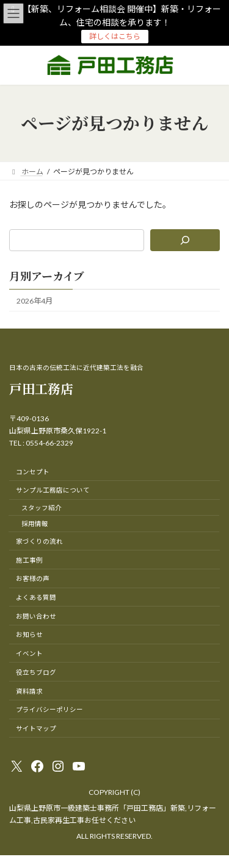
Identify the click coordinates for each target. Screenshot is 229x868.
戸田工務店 (41, 388)
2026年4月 (35, 300)
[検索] (185, 240)
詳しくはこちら (115, 36)
